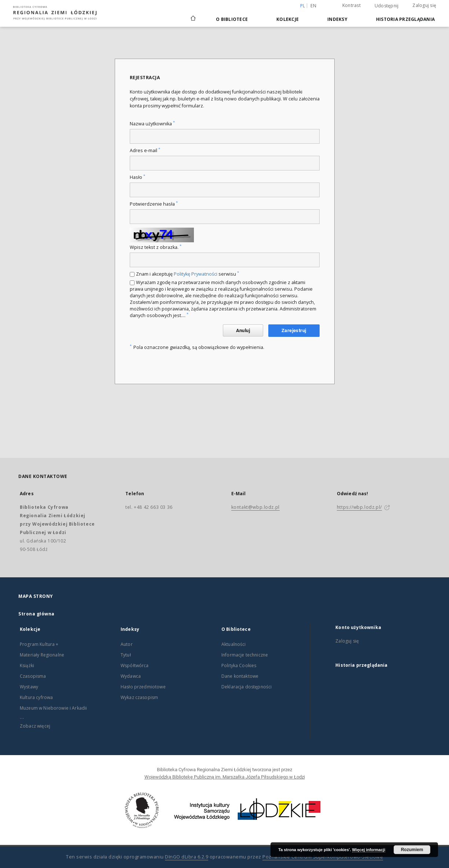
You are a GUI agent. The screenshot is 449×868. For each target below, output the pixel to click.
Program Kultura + (39, 644)
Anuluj (243, 330)
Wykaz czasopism (139, 697)
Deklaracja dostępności (246, 687)
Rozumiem (412, 850)
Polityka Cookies (239, 665)
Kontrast (352, 5)
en (313, 6)
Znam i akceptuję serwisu (187, 274)
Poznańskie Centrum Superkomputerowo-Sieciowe (323, 857)
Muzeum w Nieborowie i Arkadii (53, 708)
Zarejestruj (294, 330)
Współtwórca (135, 665)
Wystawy (29, 687)
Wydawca (131, 676)
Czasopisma (33, 676)
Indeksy (337, 19)
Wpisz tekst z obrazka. (156, 247)
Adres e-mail (145, 150)
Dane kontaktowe (240, 676)
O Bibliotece (232, 19)
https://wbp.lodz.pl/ (359, 507)
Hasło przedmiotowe (143, 687)
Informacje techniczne (245, 655)
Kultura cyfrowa (36, 697)
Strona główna (36, 614)
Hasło (137, 177)
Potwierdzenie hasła (154, 204)
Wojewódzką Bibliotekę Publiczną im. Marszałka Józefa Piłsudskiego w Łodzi (225, 777)
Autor (127, 644)
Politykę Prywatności (196, 274)
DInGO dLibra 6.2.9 (187, 857)
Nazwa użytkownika (152, 124)
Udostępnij (387, 6)
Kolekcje (288, 19)
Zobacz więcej (35, 726)
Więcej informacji (369, 850)
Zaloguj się (424, 5)
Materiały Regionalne (42, 655)
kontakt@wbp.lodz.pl (255, 507)
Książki (27, 665)
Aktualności (234, 644)
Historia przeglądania (405, 19)
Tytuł (126, 655)
